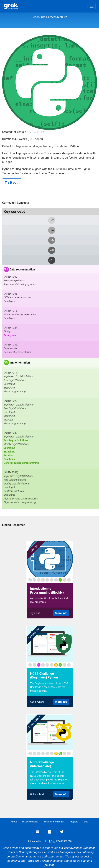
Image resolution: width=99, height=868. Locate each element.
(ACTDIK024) (11, 328)
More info (61, 613)
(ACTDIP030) (11, 433)
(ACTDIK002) (11, 277)
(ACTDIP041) (11, 472)
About (14, 822)
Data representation (22, 269)
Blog (86, 822)
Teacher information (54, 822)
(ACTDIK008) (11, 294)
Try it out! (12, 182)
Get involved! (37, 702)
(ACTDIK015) (11, 311)
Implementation (20, 363)
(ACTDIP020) (11, 401)
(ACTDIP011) (11, 373)
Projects (74, 822)
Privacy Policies (30, 822)
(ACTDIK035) (11, 345)
